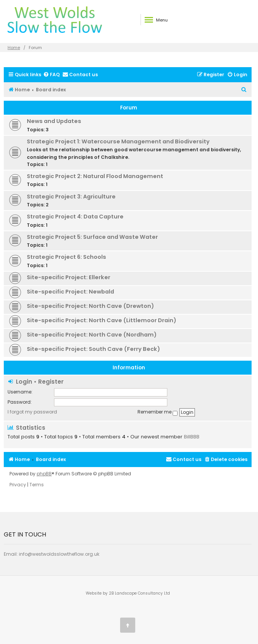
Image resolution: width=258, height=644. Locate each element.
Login (24, 382)
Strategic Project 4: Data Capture (75, 217)
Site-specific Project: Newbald (70, 292)
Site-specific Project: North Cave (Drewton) (90, 306)
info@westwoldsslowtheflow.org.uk (59, 554)
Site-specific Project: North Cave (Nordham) (92, 335)
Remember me (158, 412)
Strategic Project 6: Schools (66, 257)
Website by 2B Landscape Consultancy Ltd (128, 593)
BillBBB (192, 437)
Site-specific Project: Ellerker (69, 277)
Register (51, 382)
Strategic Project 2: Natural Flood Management (95, 176)
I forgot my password (32, 412)
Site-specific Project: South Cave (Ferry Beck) (93, 349)
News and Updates (54, 121)
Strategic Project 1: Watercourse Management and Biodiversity (118, 141)
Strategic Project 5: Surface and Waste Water (92, 237)
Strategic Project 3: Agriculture (71, 197)
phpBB (44, 474)
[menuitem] (51, 75)
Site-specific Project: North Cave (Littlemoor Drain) (102, 320)
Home (14, 48)
